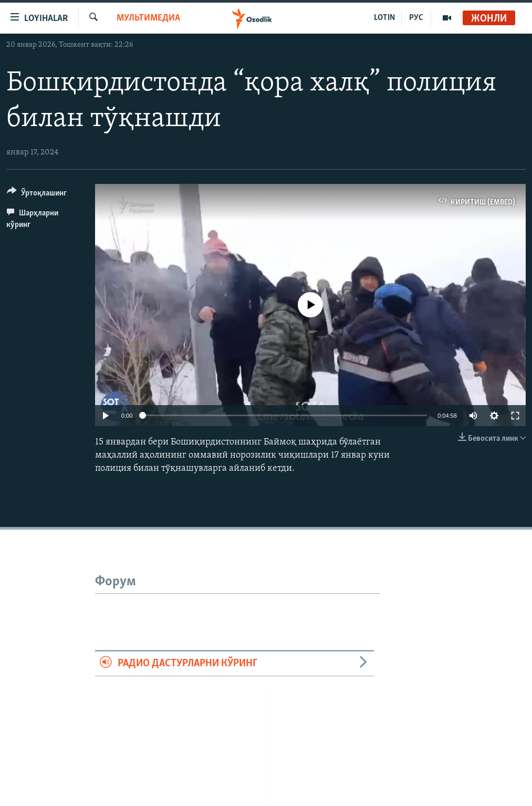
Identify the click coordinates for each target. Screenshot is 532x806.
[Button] (37, 195)
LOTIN (384, 18)
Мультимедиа (148, 18)
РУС (416, 18)
